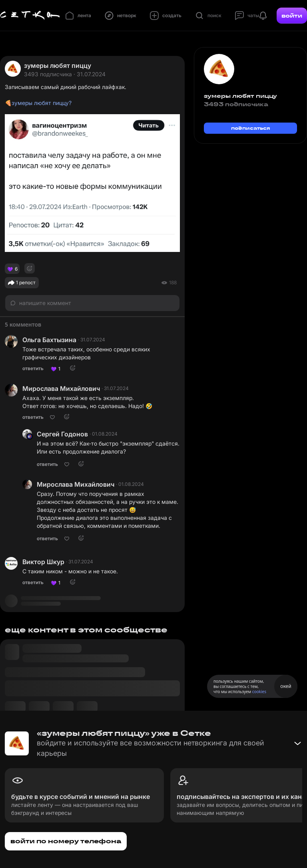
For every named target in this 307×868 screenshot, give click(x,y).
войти (292, 16)
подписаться (251, 128)
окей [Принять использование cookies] (286, 686)
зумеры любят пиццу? (42, 103)
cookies (259, 692)
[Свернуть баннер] (297, 743)
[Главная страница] (30, 16)
